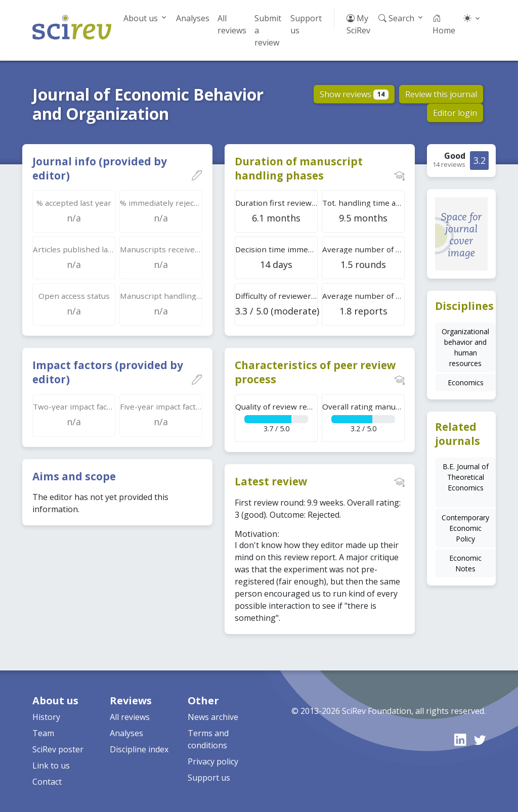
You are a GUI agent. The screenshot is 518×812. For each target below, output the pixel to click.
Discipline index (139, 749)
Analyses (193, 18)
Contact (47, 782)
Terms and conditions (208, 739)
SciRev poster (58, 749)
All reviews (232, 24)
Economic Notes (465, 563)
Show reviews (354, 94)
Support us (306, 24)
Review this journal (441, 94)
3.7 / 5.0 (276, 417)
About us (141, 18)
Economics (466, 382)
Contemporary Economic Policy (465, 528)
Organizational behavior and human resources (465, 347)
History (46, 717)
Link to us (51, 765)
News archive (213, 717)
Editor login (455, 113)
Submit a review (268, 30)
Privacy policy (213, 761)
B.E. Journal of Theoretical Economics (466, 477)
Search (396, 18)
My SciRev (358, 24)
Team (43, 733)
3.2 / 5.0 (363, 417)
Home (444, 24)
